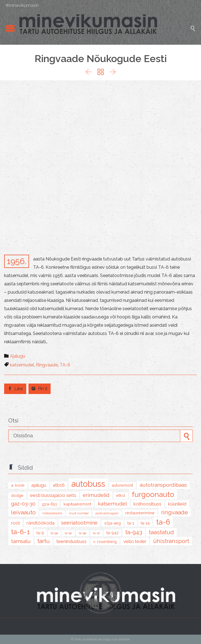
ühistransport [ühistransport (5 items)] (171, 541)
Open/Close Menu (10, 28)
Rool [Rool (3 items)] (15, 523)
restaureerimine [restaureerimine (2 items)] (140, 513)
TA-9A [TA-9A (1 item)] (54, 533)
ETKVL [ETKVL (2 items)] (121, 495)
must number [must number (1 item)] (79, 513)
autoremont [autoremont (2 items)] (122, 485)
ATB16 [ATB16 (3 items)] (59, 485)
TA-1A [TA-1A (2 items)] (145, 523)
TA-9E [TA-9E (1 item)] (83, 533)
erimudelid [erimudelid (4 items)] (96, 495)
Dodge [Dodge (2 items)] (17, 495)
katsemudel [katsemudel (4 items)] (112, 504)
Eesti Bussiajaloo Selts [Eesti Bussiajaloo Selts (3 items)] (53, 495)
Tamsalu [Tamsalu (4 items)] (21, 541)
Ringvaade (47, 365)
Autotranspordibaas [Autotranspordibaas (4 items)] (163, 485)
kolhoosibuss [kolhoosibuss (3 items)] (148, 504)
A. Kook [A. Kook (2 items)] (18, 485)
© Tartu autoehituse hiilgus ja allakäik (100, 639)
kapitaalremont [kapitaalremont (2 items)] (77, 504)
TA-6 (65, 365)
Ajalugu (18, 356)
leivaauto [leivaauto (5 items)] (23, 512)
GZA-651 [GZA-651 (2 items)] (49, 504)
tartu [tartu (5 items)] (44, 541)
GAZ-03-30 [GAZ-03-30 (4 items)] (23, 504)
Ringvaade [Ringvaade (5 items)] (175, 512)
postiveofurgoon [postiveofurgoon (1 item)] (107, 513)
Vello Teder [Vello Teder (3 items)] (135, 541)
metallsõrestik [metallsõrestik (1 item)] (52, 513)
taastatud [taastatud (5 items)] (161, 532)
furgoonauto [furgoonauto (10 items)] (153, 494)
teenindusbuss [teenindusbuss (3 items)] (71, 541)
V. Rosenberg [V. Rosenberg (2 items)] (105, 541)
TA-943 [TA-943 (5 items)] (134, 532)
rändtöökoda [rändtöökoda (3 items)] (41, 523)
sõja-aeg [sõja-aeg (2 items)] (113, 523)
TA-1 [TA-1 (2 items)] (131, 523)
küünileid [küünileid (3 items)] (177, 504)
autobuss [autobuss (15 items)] (88, 484)
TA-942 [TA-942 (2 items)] (113, 533)
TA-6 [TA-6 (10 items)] (163, 522)
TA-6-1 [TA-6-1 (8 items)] (20, 532)
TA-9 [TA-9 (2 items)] (40, 533)
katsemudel (22, 365)
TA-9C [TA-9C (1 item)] (68, 533)
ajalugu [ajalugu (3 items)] (39, 485)
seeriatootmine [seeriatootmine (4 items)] (79, 523)
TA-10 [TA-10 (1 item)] (96, 533)
